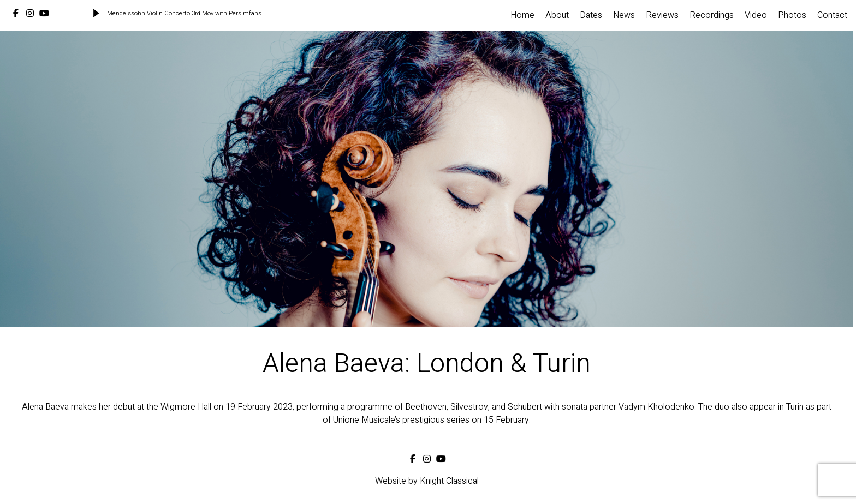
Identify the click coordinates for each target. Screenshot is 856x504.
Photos (792, 15)
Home (522, 15)
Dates (591, 15)
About (557, 15)
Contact (832, 15)
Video (756, 15)
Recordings (712, 15)
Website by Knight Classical (427, 481)
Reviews (662, 15)
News (624, 15)
